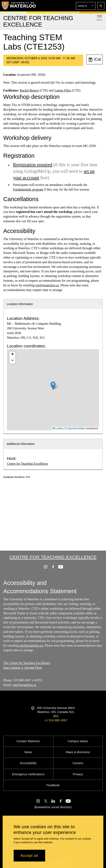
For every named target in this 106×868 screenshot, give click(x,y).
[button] (86, 6)
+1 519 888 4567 (56, 720)
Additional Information (21, 444)
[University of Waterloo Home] (19, 6)
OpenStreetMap (76, 428)
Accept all (29, 856)
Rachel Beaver (29, 90)
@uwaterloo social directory (53, 807)
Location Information (20, 304)
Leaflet (58, 428)
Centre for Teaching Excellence (27, 464)
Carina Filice (63, 90)
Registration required (33, 165)
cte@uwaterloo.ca (47, 285)
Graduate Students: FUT (17, 477)
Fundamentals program (28, 189)
